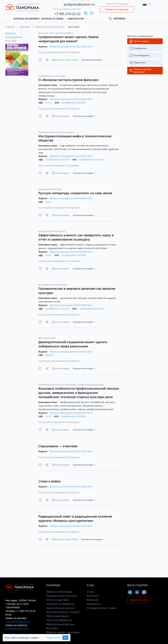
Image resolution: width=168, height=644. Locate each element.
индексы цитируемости (98, 245)
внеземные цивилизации (73, 85)
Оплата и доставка (58, 600)
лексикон (110, 402)
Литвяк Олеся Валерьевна (91, 385)
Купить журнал (62, 116)
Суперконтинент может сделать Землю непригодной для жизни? (68, 39)
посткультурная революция (66, 92)
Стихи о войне (49, 481)
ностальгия (83, 146)
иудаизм (112, 298)
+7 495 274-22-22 (67, 14)
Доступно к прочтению (65, 60)
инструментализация (79, 149)
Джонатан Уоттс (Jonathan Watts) (56, 33)
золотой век (61, 149)
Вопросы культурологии (49, 27)
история (93, 298)
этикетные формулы (71, 406)
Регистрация (122, 4)
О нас (90, 592)
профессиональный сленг (100, 409)
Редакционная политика (61, 596)
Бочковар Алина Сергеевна (53, 285)
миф (62, 146)
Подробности (53, 638)
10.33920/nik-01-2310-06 (73, 416)
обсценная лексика (93, 406)
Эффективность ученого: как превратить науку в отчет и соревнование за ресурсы (76, 237)
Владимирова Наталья (50, 189)
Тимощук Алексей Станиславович (56, 132)
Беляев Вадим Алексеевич (52, 76)
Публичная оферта (58, 616)
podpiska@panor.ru (79, 4)
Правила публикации (59, 592)
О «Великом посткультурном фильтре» (69, 80)
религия (102, 298)
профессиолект (69, 409)
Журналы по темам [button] (52, 19)
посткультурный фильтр (61, 89)
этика (56, 406)
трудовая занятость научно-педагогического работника (77, 248)
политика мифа (99, 149)
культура (87, 92)
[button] (118, 19)
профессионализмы (49, 409)
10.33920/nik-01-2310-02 (73, 103)
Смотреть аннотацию (92, 60)
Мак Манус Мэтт (47, 338)
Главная (10, 27)
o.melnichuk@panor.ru (17, 622)
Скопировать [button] (73, 52)
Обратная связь (139, 600)
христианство (46, 302)
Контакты (93, 596)
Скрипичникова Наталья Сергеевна (58, 385)
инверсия (71, 146)
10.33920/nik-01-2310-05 (91, 309)
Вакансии (93, 600)
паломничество (68, 298)
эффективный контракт (72, 245)
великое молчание (97, 85)
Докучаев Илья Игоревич (52, 231)
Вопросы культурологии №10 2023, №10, (71, 46)
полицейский (97, 402)
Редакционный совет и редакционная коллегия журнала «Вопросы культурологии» (75, 518)
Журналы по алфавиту (27, 19)
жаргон (82, 409)
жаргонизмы (46, 406)
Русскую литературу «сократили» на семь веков (75, 193)
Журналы (25, 27)
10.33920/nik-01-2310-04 (73, 255)
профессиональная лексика (75, 402)
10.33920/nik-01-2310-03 (91, 160)
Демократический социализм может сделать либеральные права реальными (73, 344)
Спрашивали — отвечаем (58, 446)
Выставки (52, 628)
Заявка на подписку (117, 9)
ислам (57, 302)
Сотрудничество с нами (101, 608)
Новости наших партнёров (63, 632)
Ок (65, 638)
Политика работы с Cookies (63, 612)
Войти (110, 4)
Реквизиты (93, 604)
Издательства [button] (76, 19)
